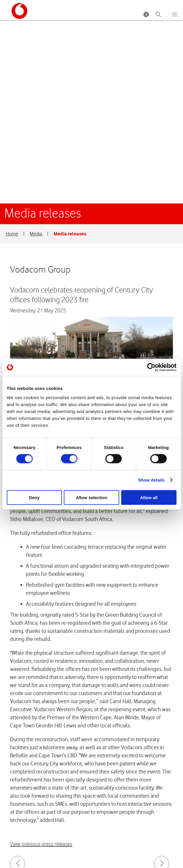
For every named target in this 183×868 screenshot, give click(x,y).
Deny (34, 497)
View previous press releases (41, 661)
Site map (33, 840)
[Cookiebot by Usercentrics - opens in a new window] (151, 367)
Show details (151, 480)
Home (12, 51)
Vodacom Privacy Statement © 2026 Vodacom (64, 827)
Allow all (149, 497)
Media (36, 51)
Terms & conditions (82, 840)
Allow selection (91, 497)
